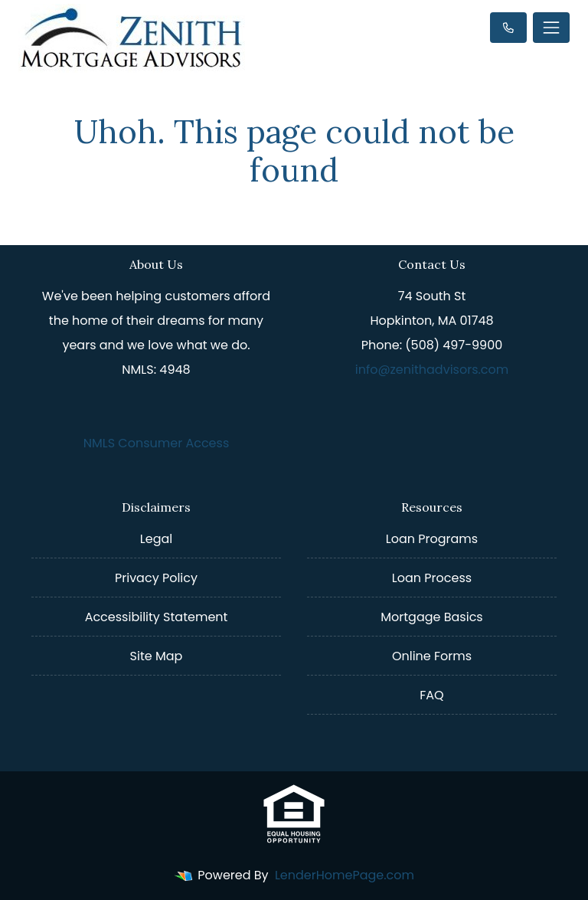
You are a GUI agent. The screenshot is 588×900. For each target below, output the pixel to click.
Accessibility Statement (157, 617)
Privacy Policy (156, 578)
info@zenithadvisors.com (432, 370)
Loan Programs (432, 539)
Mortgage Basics (431, 617)
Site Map (157, 656)
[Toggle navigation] (551, 28)
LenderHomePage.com (345, 875)
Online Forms (432, 656)
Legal (156, 539)
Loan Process (432, 578)
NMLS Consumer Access (157, 443)
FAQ (431, 695)
